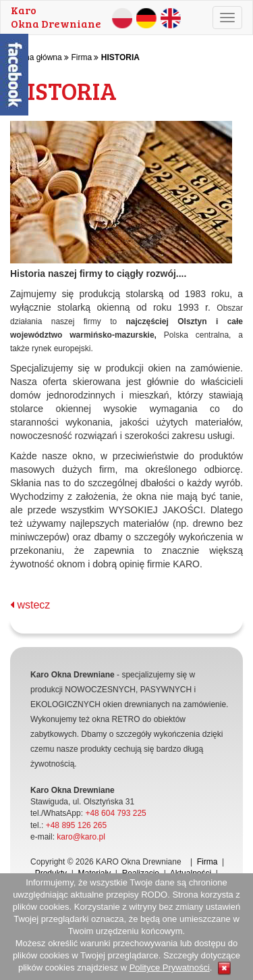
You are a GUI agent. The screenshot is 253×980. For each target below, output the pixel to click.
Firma (81, 57)
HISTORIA (120, 57)
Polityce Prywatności (170, 968)
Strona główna (36, 57)
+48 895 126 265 (76, 825)
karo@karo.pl (81, 837)
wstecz (30, 605)
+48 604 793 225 (115, 813)
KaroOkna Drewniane (56, 17)
